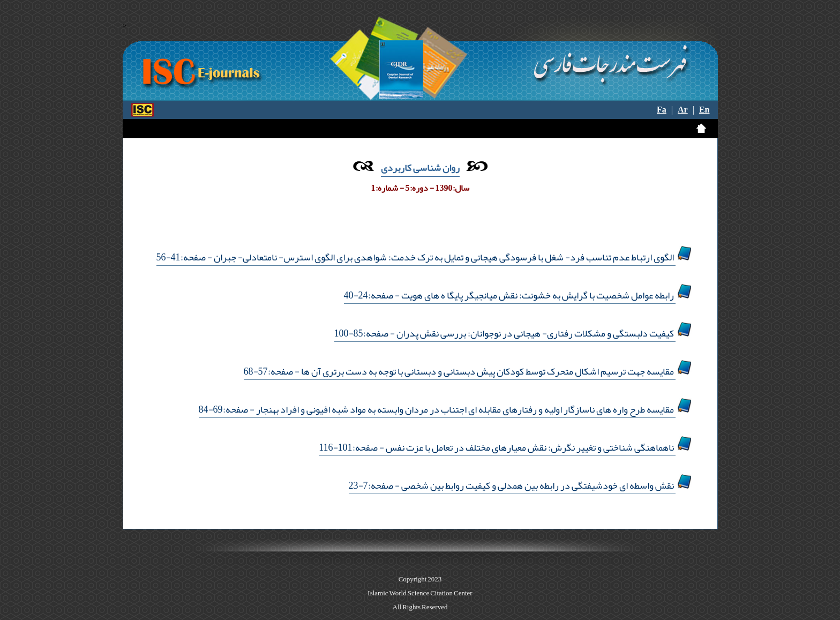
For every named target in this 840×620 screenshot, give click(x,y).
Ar (683, 110)
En (704, 110)
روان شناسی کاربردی (420, 168)
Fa (662, 110)
